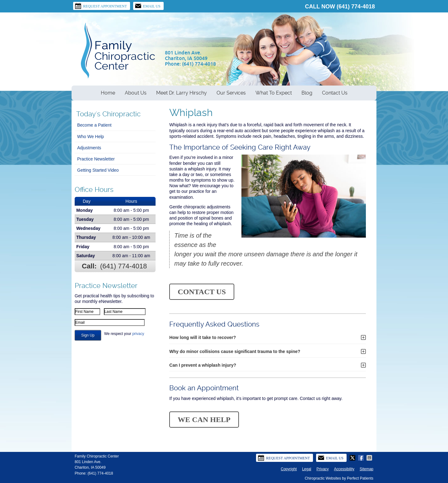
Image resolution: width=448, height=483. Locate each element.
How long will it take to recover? (203, 337)
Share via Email (370, 458)
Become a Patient (94, 125)
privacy (138, 334)
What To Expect (274, 93)
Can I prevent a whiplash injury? (203, 365)
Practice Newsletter (96, 159)
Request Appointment (101, 6)
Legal (307, 469)
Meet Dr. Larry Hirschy (182, 93)
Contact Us (335, 93)
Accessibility (344, 469)
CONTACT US (202, 292)
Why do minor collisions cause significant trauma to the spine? (235, 351)
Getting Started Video (98, 170)
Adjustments (89, 148)
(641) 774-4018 (356, 7)
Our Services (231, 93)
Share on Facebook (362, 458)
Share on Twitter (353, 458)
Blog (307, 93)
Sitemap (366, 469)
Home (108, 93)
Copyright (289, 469)
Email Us (148, 6)
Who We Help (91, 137)
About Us (136, 93)
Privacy (322, 469)
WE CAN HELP (204, 420)
